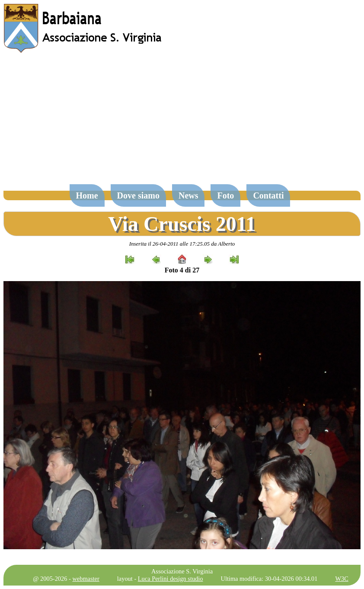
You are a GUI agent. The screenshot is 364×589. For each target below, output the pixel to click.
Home (87, 195)
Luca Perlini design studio (171, 579)
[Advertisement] (182, 123)
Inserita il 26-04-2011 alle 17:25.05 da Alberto (182, 244)
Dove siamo (138, 195)
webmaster (86, 579)
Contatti (268, 195)
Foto (225, 195)
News (188, 195)
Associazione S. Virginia (182, 571)
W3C (342, 579)
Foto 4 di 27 (182, 270)
